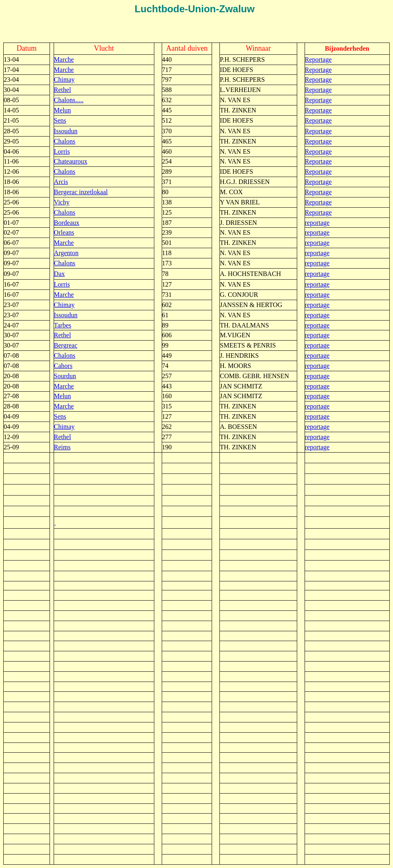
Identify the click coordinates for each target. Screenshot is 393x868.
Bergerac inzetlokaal (81, 192)
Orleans (64, 232)
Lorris (62, 151)
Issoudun (66, 131)
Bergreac (66, 345)
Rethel (63, 90)
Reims (62, 447)
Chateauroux (71, 161)
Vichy (62, 202)
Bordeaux (67, 223)
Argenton (66, 253)
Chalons (65, 141)
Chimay (64, 80)
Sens (60, 120)
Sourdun (65, 376)
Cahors (63, 366)
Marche (64, 59)
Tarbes (63, 325)
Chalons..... (69, 100)
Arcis (61, 182)
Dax (60, 274)
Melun (63, 110)
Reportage (318, 59)
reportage (317, 223)
